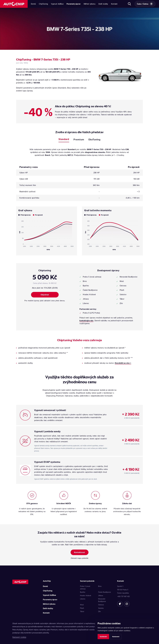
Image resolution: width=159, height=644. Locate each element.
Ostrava (101, 605)
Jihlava (101, 595)
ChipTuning (43, 4)
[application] (47, 234)
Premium (79, 139)
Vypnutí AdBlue (57, 4)
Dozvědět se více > (123, 363)
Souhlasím (103, 637)
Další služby (103, 4)
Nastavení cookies (19, 637)
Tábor (82, 611)
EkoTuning (95, 139)
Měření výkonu (90, 4)
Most (82, 605)
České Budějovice (105, 592)
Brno (100, 586)
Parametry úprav (74, 4)
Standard (64, 139)
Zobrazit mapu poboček (80, 558)
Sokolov (101, 608)
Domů (33, 4)
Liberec (83, 599)
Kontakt (114, 4)
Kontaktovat (80, 552)
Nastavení (116, 637)
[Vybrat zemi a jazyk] (145, 4)
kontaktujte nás (86, 321)
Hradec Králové (86, 595)
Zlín (99, 611)
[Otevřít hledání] (129, 4)
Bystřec (83, 592)
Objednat (45, 295)
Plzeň (82, 608)
